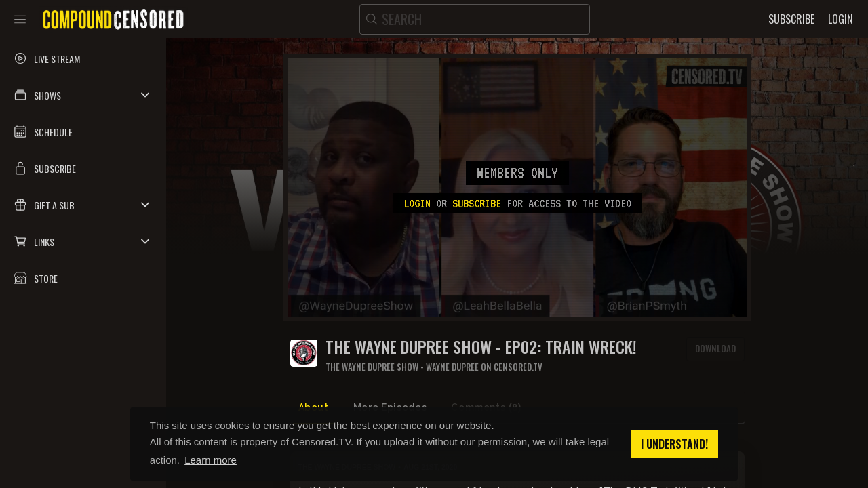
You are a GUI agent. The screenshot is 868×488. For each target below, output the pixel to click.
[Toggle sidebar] (20, 19)
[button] (83, 95)
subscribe (477, 203)
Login (417, 203)
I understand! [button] (674, 444)
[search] (475, 19)
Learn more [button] (211, 460)
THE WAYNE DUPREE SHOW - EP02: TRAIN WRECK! (481, 347)
